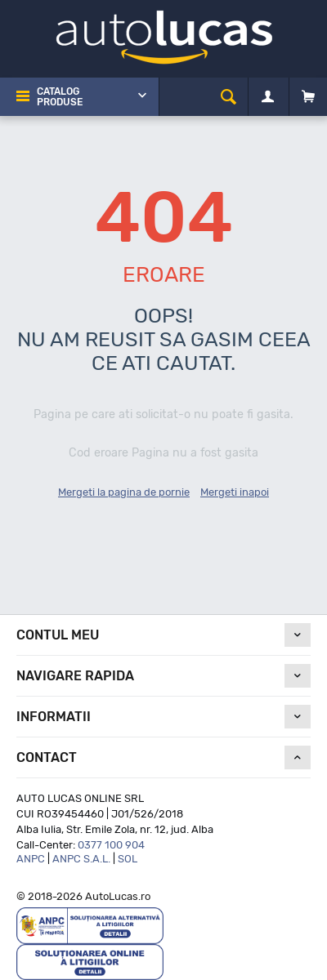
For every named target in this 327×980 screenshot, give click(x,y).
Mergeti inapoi (235, 492)
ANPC (31, 859)
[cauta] (228, 97)
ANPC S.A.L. (81, 859)
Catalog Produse (60, 97)
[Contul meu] (268, 97)
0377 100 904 (111, 845)
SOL (128, 859)
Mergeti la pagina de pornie (124, 492)
